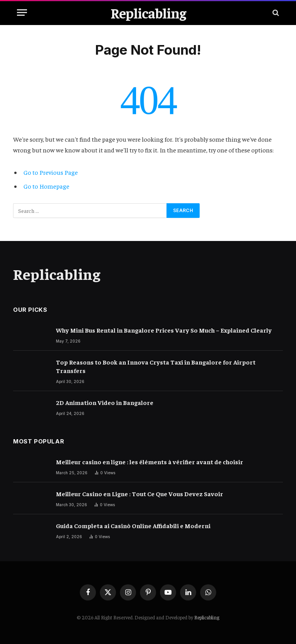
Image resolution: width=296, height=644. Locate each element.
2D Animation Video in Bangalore (105, 402)
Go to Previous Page (51, 172)
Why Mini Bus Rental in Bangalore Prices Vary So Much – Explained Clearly (164, 330)
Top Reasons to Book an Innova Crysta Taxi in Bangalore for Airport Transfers (156, 366)
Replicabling (207, 617)
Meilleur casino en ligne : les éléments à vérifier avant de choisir (150, 462)
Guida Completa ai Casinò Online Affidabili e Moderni (133, 525)
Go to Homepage (46, 186)
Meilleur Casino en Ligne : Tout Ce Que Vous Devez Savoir (140, 493)
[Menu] (22, 13)
